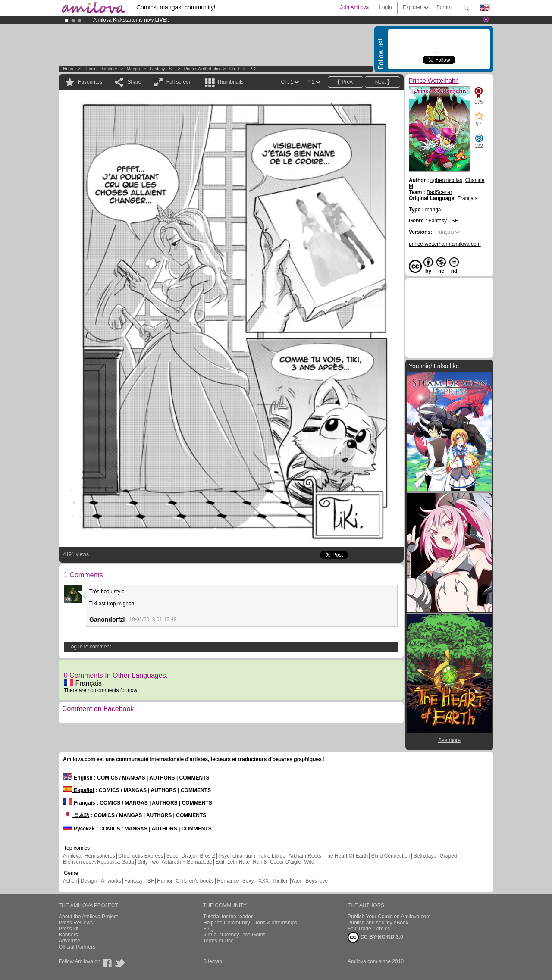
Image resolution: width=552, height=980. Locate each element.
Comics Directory (100, 69)
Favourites (90, 82)
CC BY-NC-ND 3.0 (375, 937)
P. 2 (253, 69)
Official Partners (77, 947)
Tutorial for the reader (228, 917)
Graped (448, 856)
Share (134, 82)
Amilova (72, 856)
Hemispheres (100, 856)
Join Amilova (354, 7)
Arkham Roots (305, 856)
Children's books (194, 881)
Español (78, 790)
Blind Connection (391, 856)
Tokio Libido (272, 856)
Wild (309, 862)
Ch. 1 (235, 69)
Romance (228, 881)
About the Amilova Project (88, 917)
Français (83, 683)
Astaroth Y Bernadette (187, 862)
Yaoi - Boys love (309, 881)
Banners (68, 935)
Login (385, 7)
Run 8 (260, 862)
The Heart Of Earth (346, 856)
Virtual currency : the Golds (234, 935)
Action (70, 881)
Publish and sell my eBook (378, 923)
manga (133, 69)
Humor (165, 881)
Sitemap (213, 961)
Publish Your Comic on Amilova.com (389, 917)
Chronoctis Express (141, 856)
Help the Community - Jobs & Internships (250, 923)
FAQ (208, 929)
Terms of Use (218, 941)
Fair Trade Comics (369, 929)
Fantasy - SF (162, 69)
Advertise (69, 941)
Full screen (179, 82)
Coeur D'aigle (286, 862)
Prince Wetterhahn (202, 69)
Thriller (280, 881)
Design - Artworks (101, 881)
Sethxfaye (425, 856)
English (78, 778)
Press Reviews (76, 923)
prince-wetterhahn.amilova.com (445, 244)
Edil (220, 862)
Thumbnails (230, 82)
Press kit (69, 929)
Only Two (148, 862)
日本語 (76, 815)
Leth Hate (238, 862)
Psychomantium (237, 856)
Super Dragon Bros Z (190, 856)
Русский (79, 829)
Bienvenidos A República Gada (99, 862)
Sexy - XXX (256, 881)
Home (69, 69)
